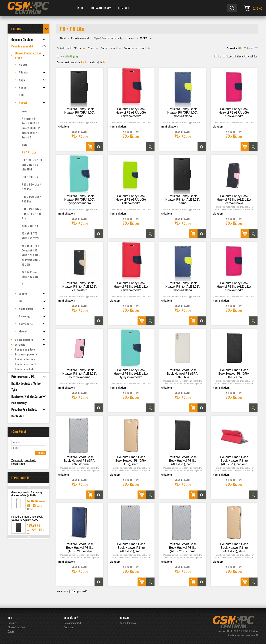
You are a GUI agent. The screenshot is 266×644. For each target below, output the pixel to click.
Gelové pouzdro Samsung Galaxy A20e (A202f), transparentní (27, 495)
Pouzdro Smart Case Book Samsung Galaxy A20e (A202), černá (27, 520)
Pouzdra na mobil (80, 38)
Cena (91, 48)
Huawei (131, 38)
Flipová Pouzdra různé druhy (108, 38)
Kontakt (124, 8)
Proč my (12, 623)
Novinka (252, 57)
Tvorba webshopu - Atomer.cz (243, 635)
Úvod (80, 8)
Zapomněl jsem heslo (24, 460)
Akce (229, 57)
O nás (11, 631)
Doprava (68, 627)
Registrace (18, 464)
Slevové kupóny (16, 627)
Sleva (239, 57)
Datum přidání (109, 48)
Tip (219, 57)
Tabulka (249, 48)
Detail (30, 509)
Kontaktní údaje (128, 623)
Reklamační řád (72, 623)
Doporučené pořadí (135, 48)
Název (78, 48)
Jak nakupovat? (101, 8)
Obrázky (232, 48)
